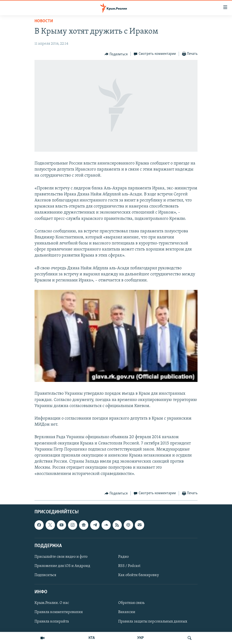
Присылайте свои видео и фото (61, 557)
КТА (92, 638)
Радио (123, 557)
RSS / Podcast (129, 566)
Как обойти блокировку (139, 575)
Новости (44, 21)
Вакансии (127, 612)
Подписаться (45, 575)
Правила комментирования (59, 612)
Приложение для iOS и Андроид (62, 566)
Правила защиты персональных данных (153, 621)
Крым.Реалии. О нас (52, 603)
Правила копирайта (52, 621)
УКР (140, 638)
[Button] (116, 54)
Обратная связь (131, 603)
